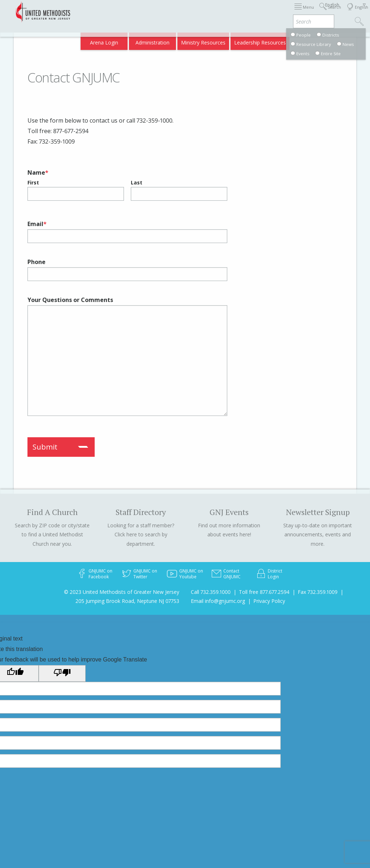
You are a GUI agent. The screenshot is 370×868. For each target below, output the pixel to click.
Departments (304, 12)
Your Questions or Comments (70, 300)
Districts (272, 12)
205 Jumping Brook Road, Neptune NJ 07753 (127, 601)
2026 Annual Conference (115, 12)
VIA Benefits (276, 40)
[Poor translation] (62, 673)
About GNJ (244, 12)
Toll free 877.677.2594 (264, 592)
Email (37, 224)
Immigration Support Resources (188, 12)
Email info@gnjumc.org (218, 601)
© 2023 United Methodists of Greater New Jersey (122, 592)
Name (38, 173)
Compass (308, 40)
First (33, 182)
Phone (36, 262)
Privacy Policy (269, 601)
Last (137, 182)
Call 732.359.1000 (211, 592)
